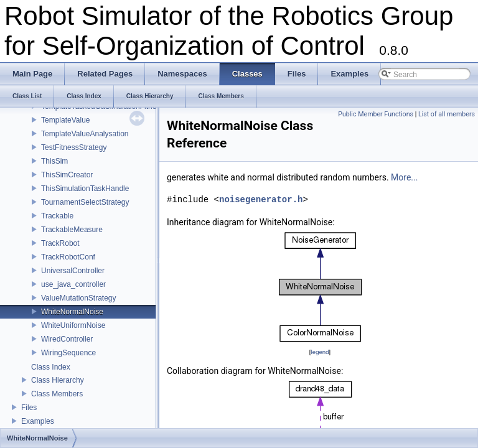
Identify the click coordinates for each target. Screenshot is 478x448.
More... (404, 177)
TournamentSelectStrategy (85, 202)
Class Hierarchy (58, 380)
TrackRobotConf (68, 257)
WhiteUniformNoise (73, 325)
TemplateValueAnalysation (85, 134)
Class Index (51, 367)
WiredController (67, 339)
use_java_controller (73, 284)
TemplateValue (66, 120)
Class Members (57, 394)
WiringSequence (68, 353)
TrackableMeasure (72, 230)
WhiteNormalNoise (72, 312)
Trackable (57, 216)
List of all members (447, 114)
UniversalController (73, 271)
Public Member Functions (376, 114)
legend (320, 352)
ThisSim (54, 161)
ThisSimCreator (67, 175)
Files (29, 408)
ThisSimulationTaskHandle (85, 189)
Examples (38, 421)
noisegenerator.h (261, 199)
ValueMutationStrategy (79, 298)
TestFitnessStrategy (74, 147)
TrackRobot (60, 243)
